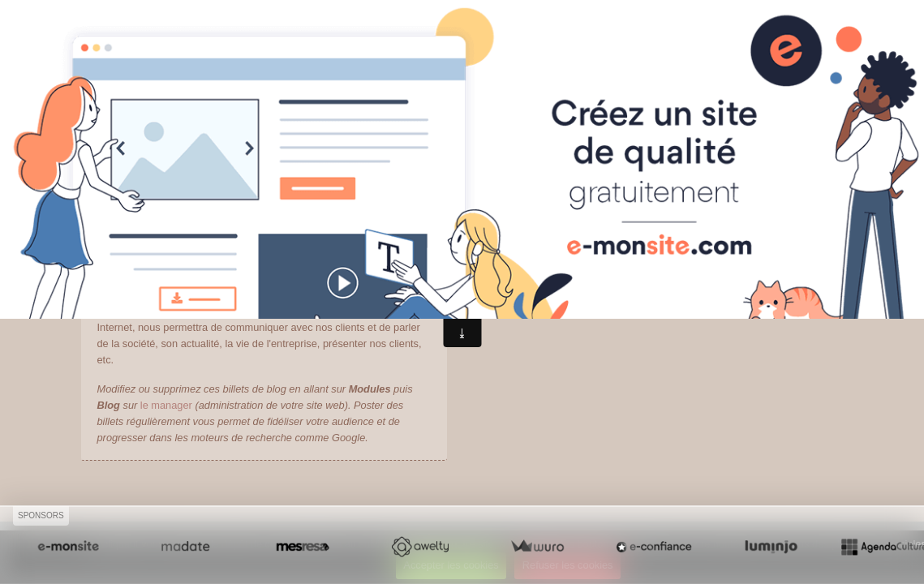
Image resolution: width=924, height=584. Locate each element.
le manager (166, 405)
